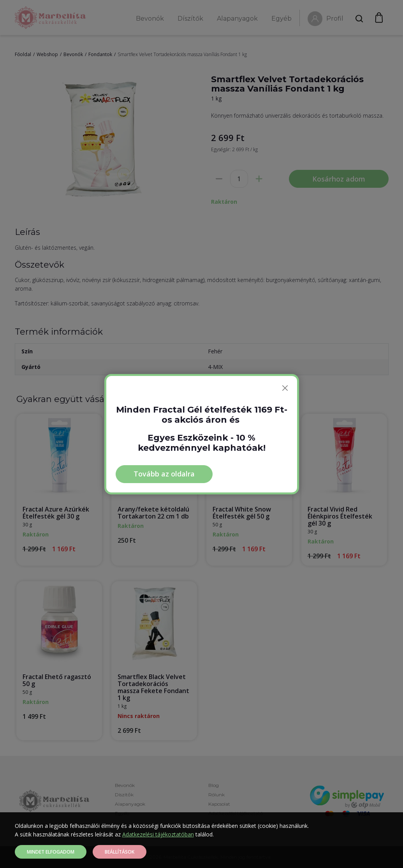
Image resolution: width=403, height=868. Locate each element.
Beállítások (120, 852)
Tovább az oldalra (164, 474)
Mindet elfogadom (51, 852)
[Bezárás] (285, 388)
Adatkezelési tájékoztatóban (158, 834)
